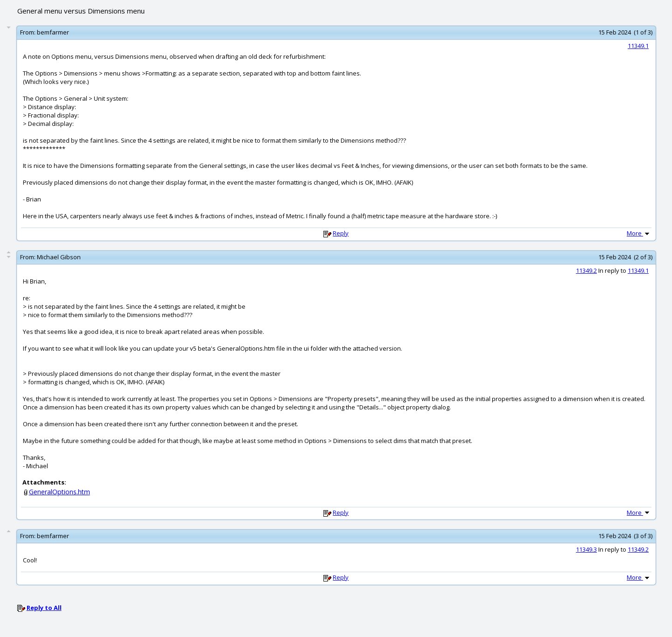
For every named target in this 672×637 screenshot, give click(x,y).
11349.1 (638, 46)
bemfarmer (53, 32)
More (639, 233)
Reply (341, 233)
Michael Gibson (59, 257)
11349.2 (586, 270)
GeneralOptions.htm (59, 492)
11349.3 (586, 549)
